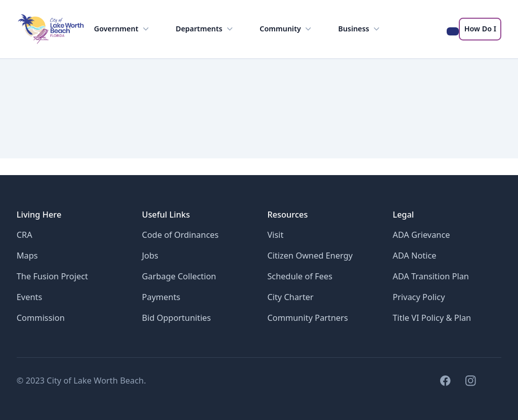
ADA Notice (414, 255)
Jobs (150, 255)
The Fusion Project (52, 276)
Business (360, 29)
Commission (41, 318)
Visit (275, 235)
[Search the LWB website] (453, 31)
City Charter (290, 297)
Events (30, 297)
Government (122, 29)
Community (286, 29)
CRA (25, 235)
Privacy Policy (419, 297)
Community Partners (308, 318)
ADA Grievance (421, 235)
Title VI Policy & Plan (432, 318)
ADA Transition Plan (431, 276)
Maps (27, 255)
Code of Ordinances (181, 235)
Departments (205, 29)
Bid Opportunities (177, 318)
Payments (161, 297)
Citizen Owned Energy (310, 255)
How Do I (480, 29)
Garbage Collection (179, 276)
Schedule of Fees (300, 276)
